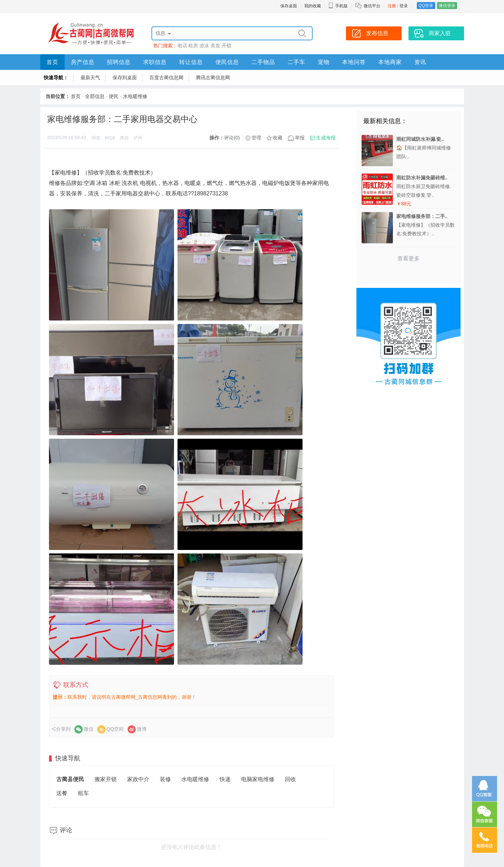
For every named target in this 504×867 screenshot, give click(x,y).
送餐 (62, 793)
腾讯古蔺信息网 (213, 78)
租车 (83, 793)
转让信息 (191, 62)
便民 (114, 96)
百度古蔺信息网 (166, 78)
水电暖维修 (135, 96)
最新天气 (90, 78)
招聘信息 (119, 62)
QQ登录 (426, 6)
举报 (300, 138)
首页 (52, 62)
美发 (215, 46)
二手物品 (263, 62)
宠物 (324, 62)
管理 (256, 138)
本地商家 (390, 62)
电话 (182, 46)
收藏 (278, 138)
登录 (404, 6)
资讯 (420, 62)
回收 (290, 779)
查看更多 (408, 258)
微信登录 (447, 6)
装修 (165, 779)
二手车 (296, 62)
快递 (225, 779)
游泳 (204, 46)
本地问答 (354, 62)
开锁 (226, 46)
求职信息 (155, 62)
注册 (392, 6)
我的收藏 (313, 6)
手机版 (338, 6)
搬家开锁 (106, 779)
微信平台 (372, 6)
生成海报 (326, 138)
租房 (193, 46)
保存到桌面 (125, 78)
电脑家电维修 (258, 779)
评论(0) (232, 138)
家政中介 (138, 779)
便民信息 (227, 62)
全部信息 (95, 96)
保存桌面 (289, 6)
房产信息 (83, 62)
